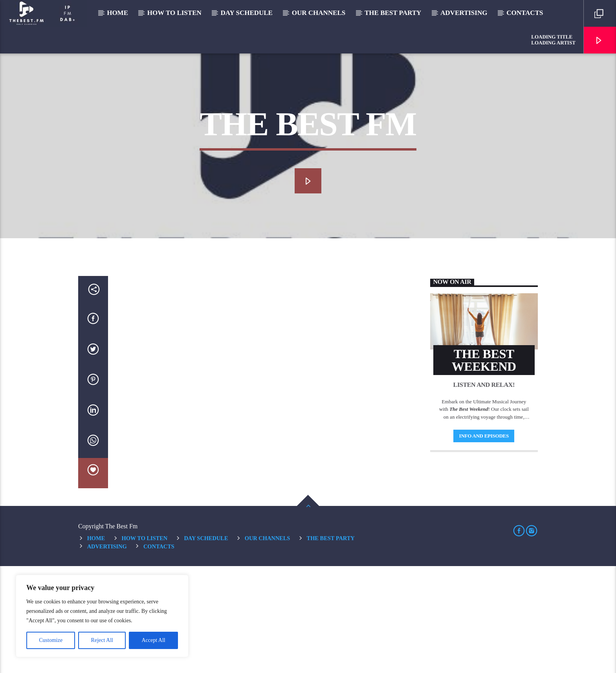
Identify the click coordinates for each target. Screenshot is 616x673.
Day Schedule (247, 13)
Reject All (102, 640)
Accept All (153, 640)
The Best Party (393, 13)
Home (117, 13)
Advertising (464, 13)
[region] (102, 616)
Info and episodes (484, 543)
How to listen (174, 13)
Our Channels (319, 13)
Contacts (525, 13)
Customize (51, 640)
